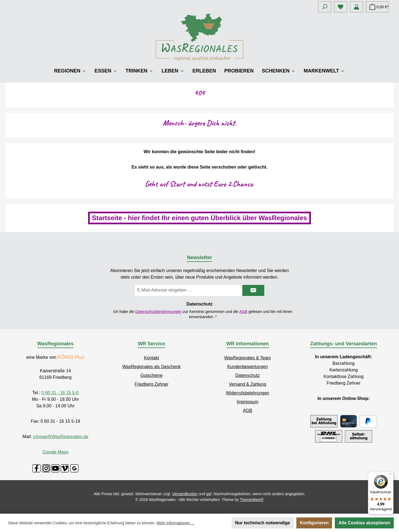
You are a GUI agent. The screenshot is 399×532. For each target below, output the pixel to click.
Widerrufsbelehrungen (247, 393)
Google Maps (55, 452)
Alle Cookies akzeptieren (364, 523)
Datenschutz (248, 375)
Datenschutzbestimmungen (159, 312)
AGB (243, 312)
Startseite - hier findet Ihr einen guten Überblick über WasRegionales (199, 218)
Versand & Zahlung (248, 384)
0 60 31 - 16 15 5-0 (60, 393)
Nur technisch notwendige (263, 523)
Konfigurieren (314, 523)
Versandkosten (185, 494)
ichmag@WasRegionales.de (61, 437)
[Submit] (253, 290)
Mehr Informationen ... (175, 523)
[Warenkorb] (377, 7)
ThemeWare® (252, 500)
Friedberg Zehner (151, 384)
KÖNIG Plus (71, 357)
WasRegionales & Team (248, 358)
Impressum (247, 402)
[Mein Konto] (356, 7)
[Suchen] (325, 7)
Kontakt (151, 358)
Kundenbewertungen (248, 367)
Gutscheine (152, 375)
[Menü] (390, 475)
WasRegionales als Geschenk (152, 367)
